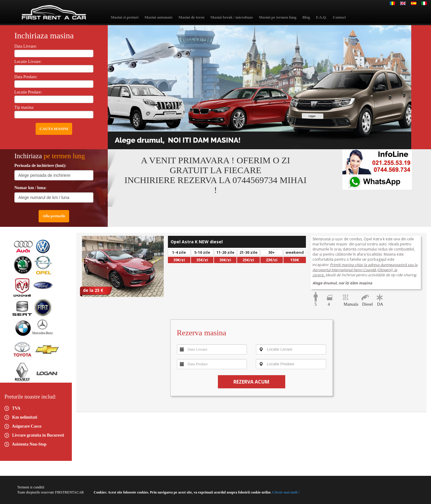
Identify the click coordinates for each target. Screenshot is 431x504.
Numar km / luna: (30, 188)
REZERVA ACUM (251, 382)
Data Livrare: (26, 46)
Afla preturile (54, 216)
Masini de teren (191, 17)
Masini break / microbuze (232, 17)
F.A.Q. (321, 17)
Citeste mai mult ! (285, 492)
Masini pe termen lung (278, 17)
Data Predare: (26, 77)
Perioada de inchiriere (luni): (40, 166)
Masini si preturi (125, 17)
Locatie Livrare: (28, 62)
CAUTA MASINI (54, 129)
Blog (306, 17)
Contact (339, 17)
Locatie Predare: (28, 92)
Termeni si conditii (31, 487)
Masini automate (159, 17)
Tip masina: (24, 107)
